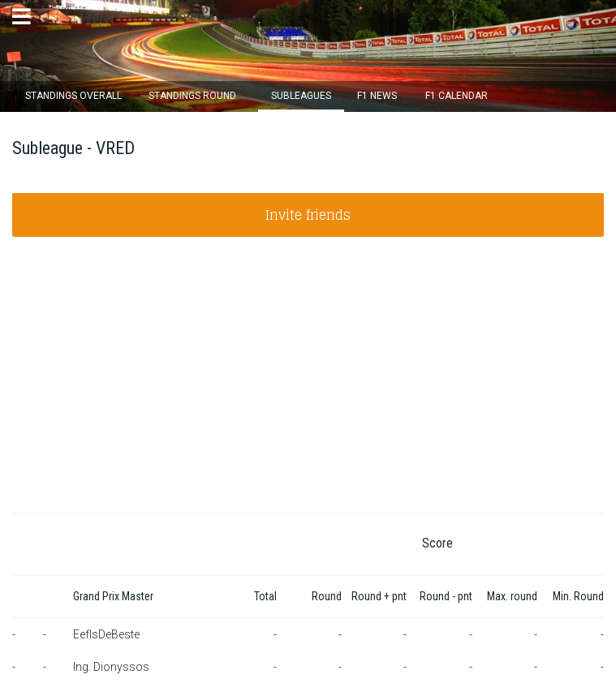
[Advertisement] (308, 391)
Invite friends (308, 215)
